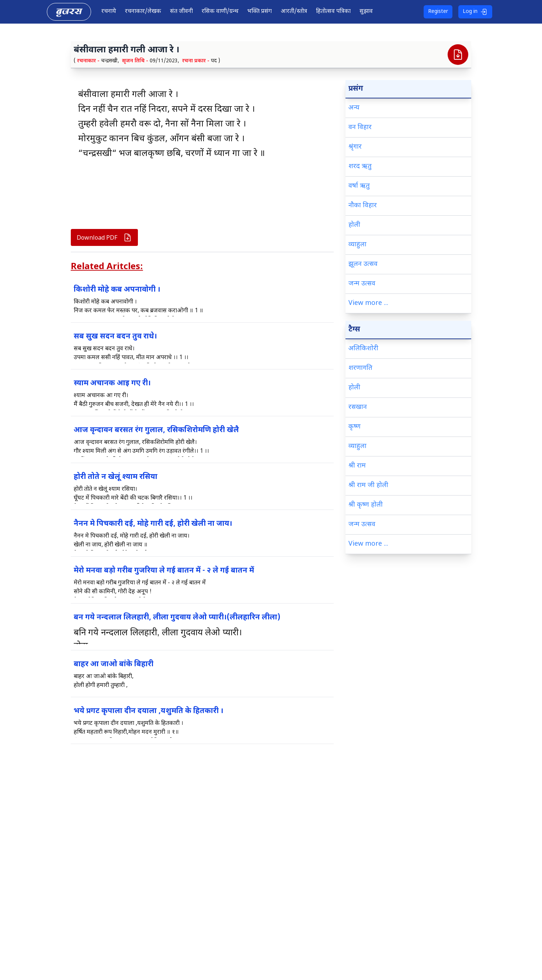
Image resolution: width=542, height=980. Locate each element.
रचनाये (109, 12)
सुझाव (366, 12)
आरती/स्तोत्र (294, 12)
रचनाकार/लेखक (143, 12)
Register (438, 12)
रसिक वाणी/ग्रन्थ (220, 12)
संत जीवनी (181, 12)
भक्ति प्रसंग (260, 12)
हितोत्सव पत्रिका (333, 12)
